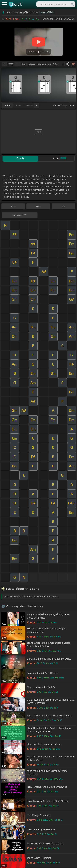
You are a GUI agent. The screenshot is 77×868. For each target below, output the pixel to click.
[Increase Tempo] (17, 64)
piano (18, 105)
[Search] (72, 4)
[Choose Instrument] (36, 105)
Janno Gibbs (47, 12)
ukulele (29, 105)
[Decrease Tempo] (4, 64)
